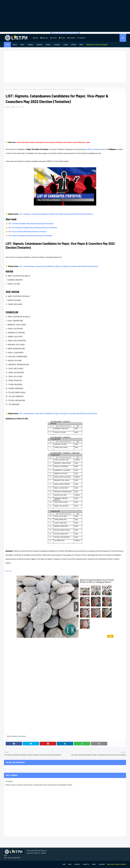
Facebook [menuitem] (39, 44)
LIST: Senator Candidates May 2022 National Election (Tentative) (30, 235)
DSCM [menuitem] (81, 44)
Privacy (62, 38)
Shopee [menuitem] (48, 44)
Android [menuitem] (74, 44)
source (8, 571)
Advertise (44, 38)
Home (7, 89)
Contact (53, 38)
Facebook (81, 38)
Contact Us (86, 864)
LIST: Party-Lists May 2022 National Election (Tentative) (27, 231)
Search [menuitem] (15, 44)
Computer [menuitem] (57, 44)
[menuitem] (97, 45)
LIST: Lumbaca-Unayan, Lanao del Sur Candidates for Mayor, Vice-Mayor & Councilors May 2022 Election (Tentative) (58, 266)
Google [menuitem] (66, 44)
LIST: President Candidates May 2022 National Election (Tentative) (31, 224)
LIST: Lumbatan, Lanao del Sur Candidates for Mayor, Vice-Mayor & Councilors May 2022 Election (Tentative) (56, 214)
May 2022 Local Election (93, 149)
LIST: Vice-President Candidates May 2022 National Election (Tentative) (33, 228)
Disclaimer (72, 38)
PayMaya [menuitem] (30, 44)
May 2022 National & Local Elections (19, 89)
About (36, 38)
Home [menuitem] (7, 44)
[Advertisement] (65, 16)
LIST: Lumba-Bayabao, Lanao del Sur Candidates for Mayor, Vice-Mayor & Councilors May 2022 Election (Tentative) (58, 413)
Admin (9, 107)
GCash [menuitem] (22, 44)
